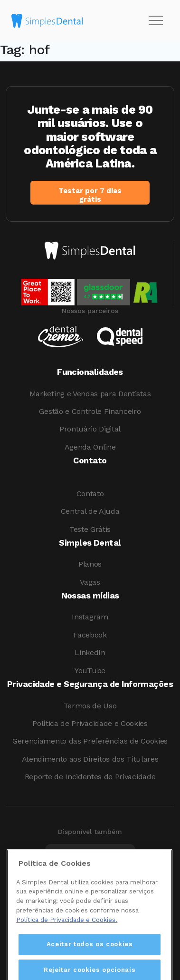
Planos (90, 564)
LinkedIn (90, 652)
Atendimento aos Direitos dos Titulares (90, 759)
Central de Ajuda (90, 511)
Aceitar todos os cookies (90, 957)
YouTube (90, 671)
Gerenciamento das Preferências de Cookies (90, 741)
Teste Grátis (90, 529)
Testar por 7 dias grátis (90, 195)
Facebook (90, 635)
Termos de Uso (90, 706)
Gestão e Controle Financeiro (90, 411)
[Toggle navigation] (156, 21)
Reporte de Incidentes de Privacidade (90, 777)
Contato (90, 494)
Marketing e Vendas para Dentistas (90, 394)
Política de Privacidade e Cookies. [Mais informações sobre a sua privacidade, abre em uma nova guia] (67, 933)
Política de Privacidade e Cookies (90, 723)
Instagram (90, 617)
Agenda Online (90, 447)
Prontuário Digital (90, 429)
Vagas (90, 582)
